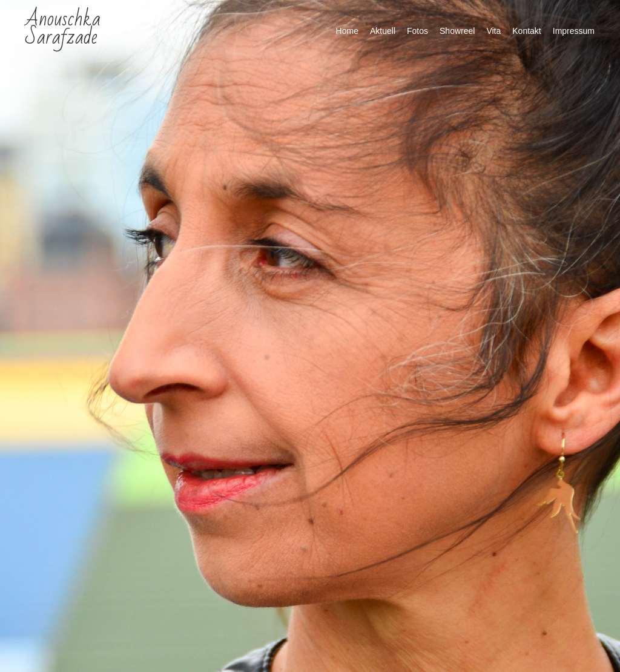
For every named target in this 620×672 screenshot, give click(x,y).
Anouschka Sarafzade (63, 28)
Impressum (574, 31)
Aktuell (383, 31)
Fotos (417, 31)
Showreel (457, 31)
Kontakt (526, 31)
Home (347, 31)
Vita (493, 31)
